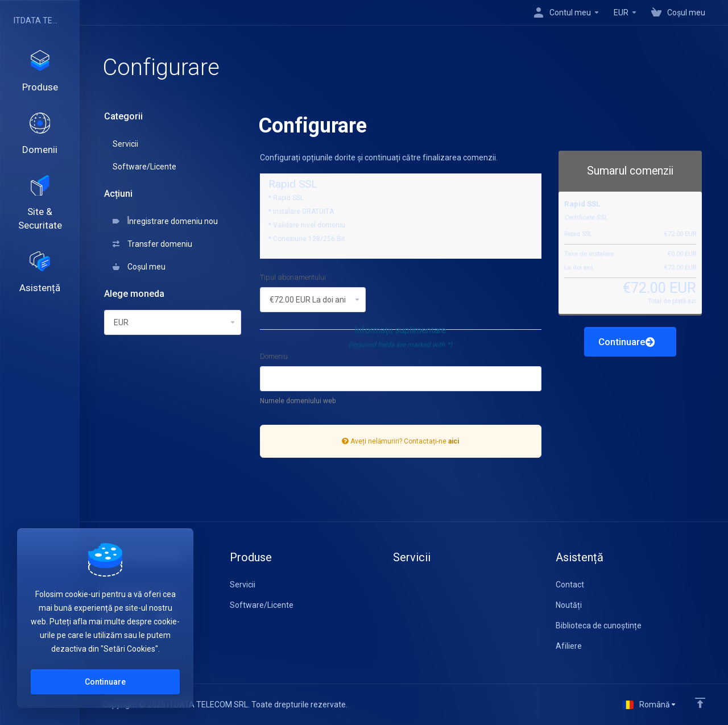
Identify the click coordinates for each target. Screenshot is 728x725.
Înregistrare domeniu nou (165, 221)
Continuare (627, 342)
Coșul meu (139, 267)
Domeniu (274, 356)
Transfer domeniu (152, 244)
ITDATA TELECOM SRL (37, 20)
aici (454, 441)
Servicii (125, 144)
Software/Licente (144, 167)
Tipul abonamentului (293, 277)
